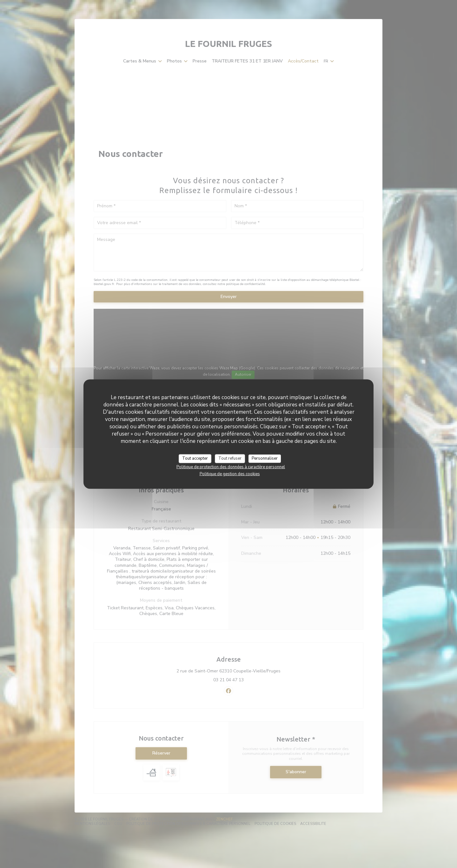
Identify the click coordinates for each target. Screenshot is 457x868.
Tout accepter (195, 458)
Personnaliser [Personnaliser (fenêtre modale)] (265, 458)
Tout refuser (230, 458)
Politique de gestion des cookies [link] (230, 474)
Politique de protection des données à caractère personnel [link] (231, 467)
